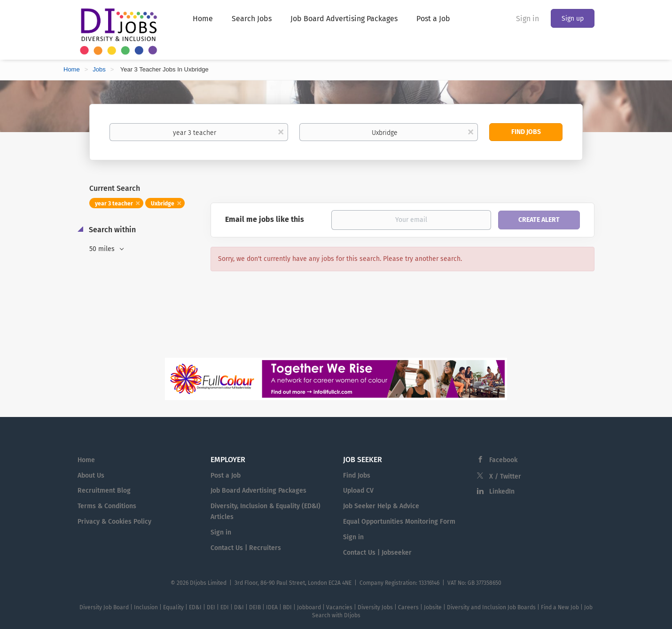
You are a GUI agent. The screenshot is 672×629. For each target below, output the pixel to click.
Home (72, 69)
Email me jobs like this (265, 219)
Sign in (527, 19)
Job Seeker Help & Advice (381, 506)
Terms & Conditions (107, 506)
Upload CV (358, 491)
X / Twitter (505, 476)
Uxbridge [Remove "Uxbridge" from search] (163, 204)
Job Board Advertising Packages (258, 491)
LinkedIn (502, 491)
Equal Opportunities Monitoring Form (399, 522)
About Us (91, 476)
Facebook (503, 460)
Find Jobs (526, 132)
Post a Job (226, 476)
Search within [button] (111, 230)
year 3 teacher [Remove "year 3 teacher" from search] (114, 204)
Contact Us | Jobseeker (377, 553)
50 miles (103, 249)
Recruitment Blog (104, 491)
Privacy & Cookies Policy (114, 522)
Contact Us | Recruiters (246, 548)
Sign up (573, 19)
